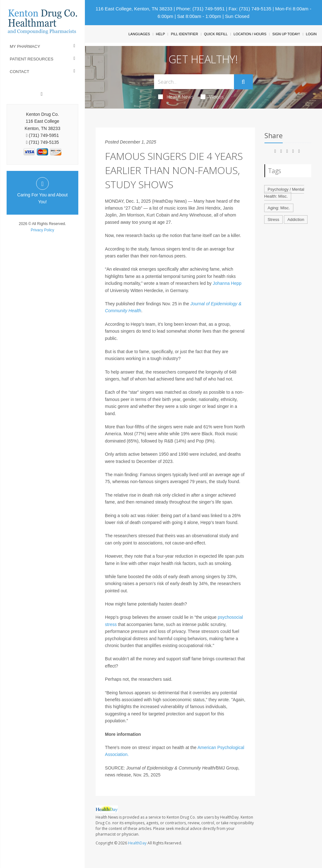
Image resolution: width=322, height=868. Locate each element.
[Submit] (243, 82)
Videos (212, 97)
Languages (139, 34)
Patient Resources (32, 59)
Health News (176, 97)
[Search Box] (194, 82)
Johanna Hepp (227, 283)
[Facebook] (42, 94)
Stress (273, 220)
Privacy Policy (43, 230)
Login (311, 34)
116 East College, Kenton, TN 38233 (134, 9)
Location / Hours (250, 34)
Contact (19, 72)
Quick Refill (216, 34)
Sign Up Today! (286, 34)
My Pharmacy (25, 46)
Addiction (296, 220)
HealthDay (137, 843)
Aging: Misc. (279, 208)
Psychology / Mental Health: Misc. (284, 193)
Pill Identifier (184, 34)
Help (161, 34)
